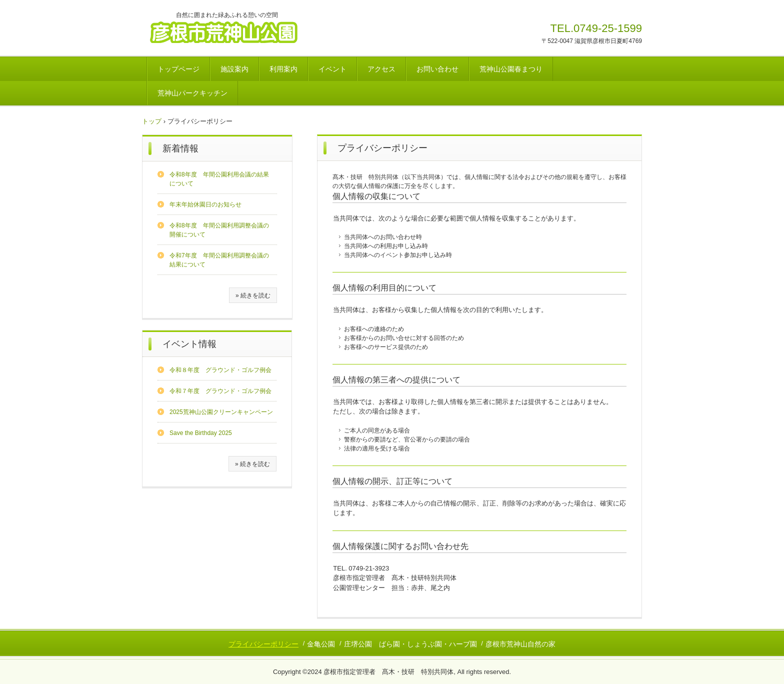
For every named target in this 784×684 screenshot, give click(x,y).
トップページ (178, 69)
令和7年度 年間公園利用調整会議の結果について (219, 260)
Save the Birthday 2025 (201, 433)
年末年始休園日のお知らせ (205, 204)
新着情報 (180, 148)
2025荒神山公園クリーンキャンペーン (221, 412)
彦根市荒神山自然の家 (520, 644)
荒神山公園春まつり (511, 69)
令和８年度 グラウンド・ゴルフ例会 (220, 370)
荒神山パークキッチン (192, 93)
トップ (152, 121)
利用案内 (283, 69)
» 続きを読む (253, 295)
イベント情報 (189, 344)
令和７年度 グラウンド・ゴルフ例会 (220, 391)
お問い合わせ (437, 69)
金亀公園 (321, 644)
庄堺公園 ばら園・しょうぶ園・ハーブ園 (410, 644)
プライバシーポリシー (263, 644)
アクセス (381, 69)
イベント (332, 69)
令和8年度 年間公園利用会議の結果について (219, 179)
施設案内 (234, 69)
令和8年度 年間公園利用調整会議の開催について (219, 230)
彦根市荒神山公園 (235, 31)
